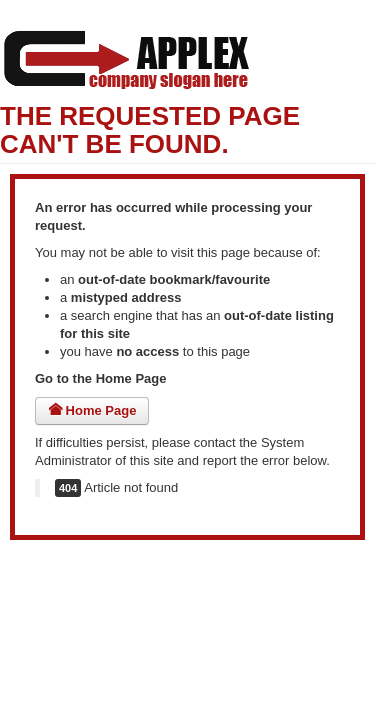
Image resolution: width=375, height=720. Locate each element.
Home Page (92, 410)
